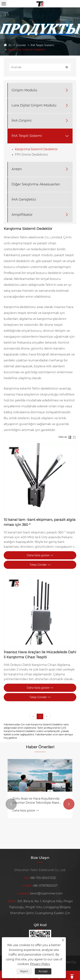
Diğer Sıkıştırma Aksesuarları (36, 184)
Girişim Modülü (24, 90)
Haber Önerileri (40, 747)
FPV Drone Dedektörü (31, 155)
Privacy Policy (40, 964)
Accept (43, 971)
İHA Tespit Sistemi (42, 45)
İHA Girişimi (21, 121)
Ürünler (21, 45)
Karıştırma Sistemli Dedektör (27, 50)
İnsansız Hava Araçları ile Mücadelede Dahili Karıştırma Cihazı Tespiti (40, 655)
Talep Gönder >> (40, 565)
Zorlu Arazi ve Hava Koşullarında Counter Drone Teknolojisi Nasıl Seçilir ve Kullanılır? (36, 801)
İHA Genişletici (24, 199)
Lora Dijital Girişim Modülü (34, 105)
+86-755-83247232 (43, 878)
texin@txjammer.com (46, 893)
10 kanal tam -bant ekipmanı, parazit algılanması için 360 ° (40, 522)
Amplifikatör (22, 215)
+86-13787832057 (45, 886)
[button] (11, 804)
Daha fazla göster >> (40, 555)
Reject (24, 971)
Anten (17, 169)
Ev (10, 45)
